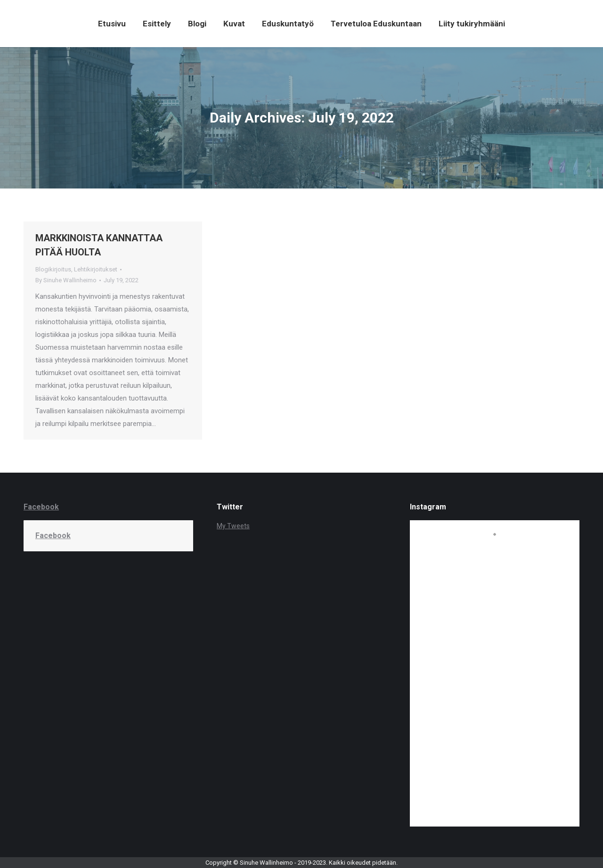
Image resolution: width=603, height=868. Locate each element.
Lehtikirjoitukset (96, 269)
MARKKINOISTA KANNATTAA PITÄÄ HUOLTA (99, 245)
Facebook (41, 507)
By (66, 280)
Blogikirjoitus (53, 269)
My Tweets (233, 526)
